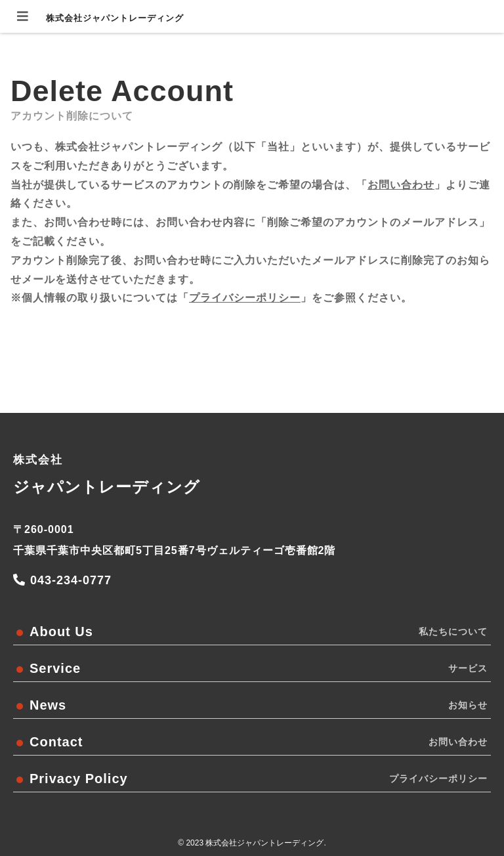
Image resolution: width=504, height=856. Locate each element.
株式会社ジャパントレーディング (115, 18)
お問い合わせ (401, 185)
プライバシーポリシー (245, 298)
